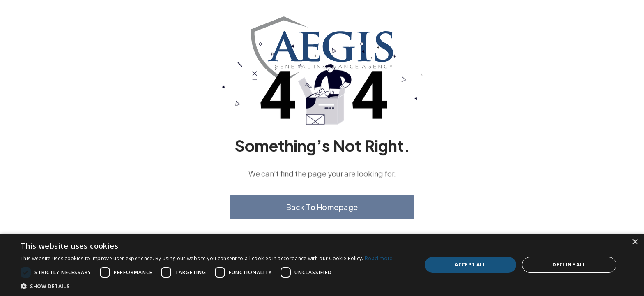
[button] (207, 286)
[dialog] (322, 265)
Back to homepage (322, 207)
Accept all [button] (470, 265)
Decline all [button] (569, 265)
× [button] (635, 242)
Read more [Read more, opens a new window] (379, 258)
